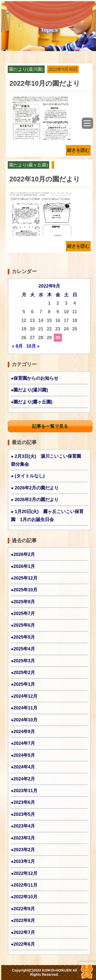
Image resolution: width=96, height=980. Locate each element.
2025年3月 (24, 661)
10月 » (33, 346)
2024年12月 (25, 696)
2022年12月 (25, 873)
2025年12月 (25, 578)
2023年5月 (24, 814)
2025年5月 (24, 637)
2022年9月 (24, 909)
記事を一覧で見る (50, 426)
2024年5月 (24, 755)
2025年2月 (24, 673)
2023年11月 (25, 791)
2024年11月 (25, 708)
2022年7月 (24, 932)
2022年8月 (24, 920)
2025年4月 (24, 649)
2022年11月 (25, 885)
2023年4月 (24, 826)
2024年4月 (24, 767)
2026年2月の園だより (37, 488)
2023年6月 (24, 802)
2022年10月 (25, 897)
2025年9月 (24, 602)
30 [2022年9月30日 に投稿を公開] (58, 338)
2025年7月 (24, 613)
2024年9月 (24, 732)
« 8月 (17, 346)
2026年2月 (24, 554)
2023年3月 (24, 838)
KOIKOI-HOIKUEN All (59, 970)
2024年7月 (24, 743)
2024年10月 (25, 720)
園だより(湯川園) (26, 69)
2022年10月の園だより (45, 83)
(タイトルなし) (30, 476)
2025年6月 (24, 625)
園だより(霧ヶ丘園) (28, 165)
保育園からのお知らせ (36, 378)
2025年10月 (25, 590)
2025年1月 (24, 684)
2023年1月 (24, 861)
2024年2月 (24, 779)
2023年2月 (24, 850)
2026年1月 (24, 566)
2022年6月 (24, 944)
